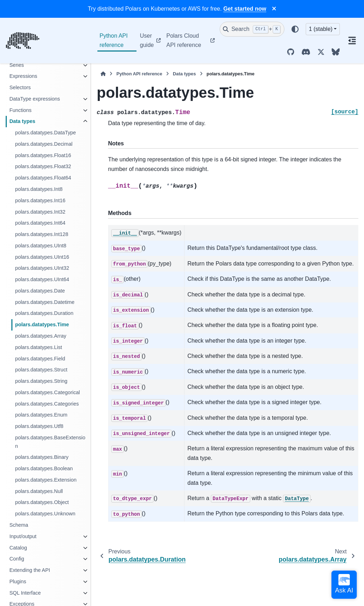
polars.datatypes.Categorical (47, 392)
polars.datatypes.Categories (47, 404)
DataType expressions (34, 99)
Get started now (245, 9)
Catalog (18, 548)
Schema (19, 525)
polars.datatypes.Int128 (42, 234)
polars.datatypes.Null (39, 491)
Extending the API (30, 570)
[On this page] (352, 41)
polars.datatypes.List (38, 347)
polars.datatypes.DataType (45, 133)
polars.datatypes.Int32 (40, 212)
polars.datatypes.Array (41, 336)
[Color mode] (295, 29)
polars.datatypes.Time (42, 325)
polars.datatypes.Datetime (45, 302)
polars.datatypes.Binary (42, 457)
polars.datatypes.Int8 (39, 189)
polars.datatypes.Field (40, 359)
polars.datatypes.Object (42, 502)
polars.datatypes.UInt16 (42, 257)
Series (17, 65)
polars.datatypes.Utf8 (39, 426)
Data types (22, 121)
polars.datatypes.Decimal (44, 144)
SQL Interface (25, 593)
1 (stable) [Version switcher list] (321, 29)
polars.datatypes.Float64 (43, 178)
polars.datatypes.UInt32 (42, 268)
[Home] (103, 74)
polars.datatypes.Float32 (43, 166)
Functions (20, 110)
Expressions (23, 76)
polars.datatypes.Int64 (40, 223)
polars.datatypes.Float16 (43, 155)
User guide (147, 40)
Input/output (23, 536)
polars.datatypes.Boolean (44, 468)
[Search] (252, 29)
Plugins (18, 581)
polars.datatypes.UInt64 (42, 279)
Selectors (20, 87)
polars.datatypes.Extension (46, 480)
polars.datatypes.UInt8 (41, 246)
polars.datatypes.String (41, 381)
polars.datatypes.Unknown (45, 514)
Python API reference (114, 40)
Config (17, 559)
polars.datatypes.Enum (41, 415)
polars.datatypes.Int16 (40, 200)
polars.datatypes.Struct (41, 370)
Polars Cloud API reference (184, 40)
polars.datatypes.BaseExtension (50, 442)
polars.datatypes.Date (40, 291)
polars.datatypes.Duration (44, 313)
